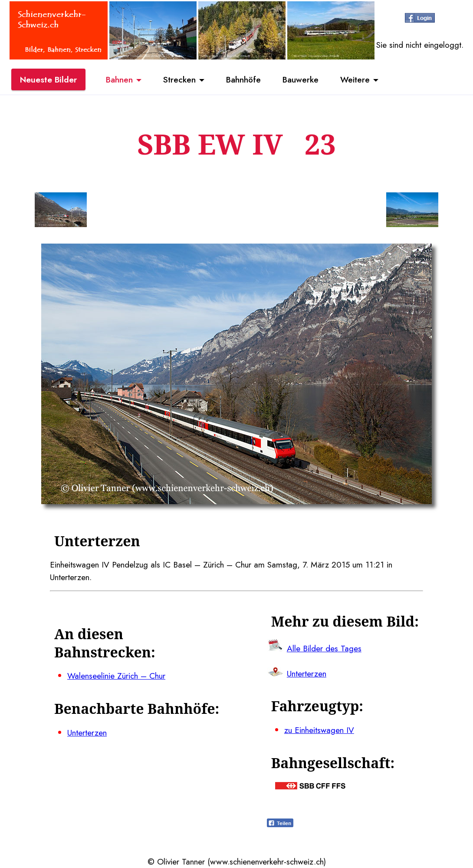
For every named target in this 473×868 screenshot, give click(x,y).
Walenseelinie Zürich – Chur (116, 676)
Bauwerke (301, 79)
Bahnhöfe (243, 79)
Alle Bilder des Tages (324, 648)
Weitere (355, 79)
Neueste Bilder (48, 79)
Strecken (179, 79)
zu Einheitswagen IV (319, 730)
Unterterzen (87, 733)
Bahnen (119, 79)
